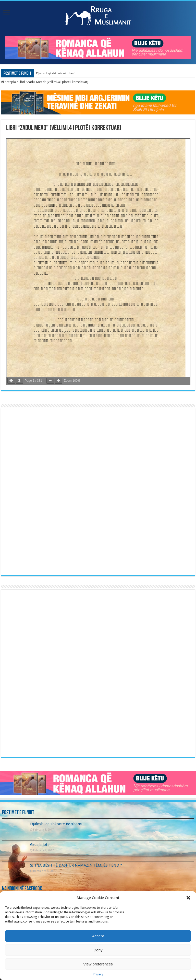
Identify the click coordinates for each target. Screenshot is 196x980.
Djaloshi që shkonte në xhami (56, 73)
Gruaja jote (40, 845)
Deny (98, 950)
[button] (188, 898)
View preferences (98, 964)
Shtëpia (8, 82)
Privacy (98, 974)
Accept (98, 936)
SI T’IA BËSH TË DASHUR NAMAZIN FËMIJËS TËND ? (76, 865)
